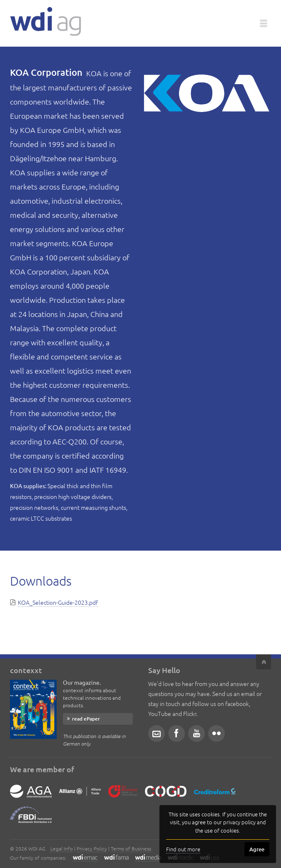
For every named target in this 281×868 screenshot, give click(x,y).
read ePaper (86, 719)
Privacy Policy (92, 848)
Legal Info (62, 848)
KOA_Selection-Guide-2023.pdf (58, 602)
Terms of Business (131, 848)
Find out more (183, 849)
